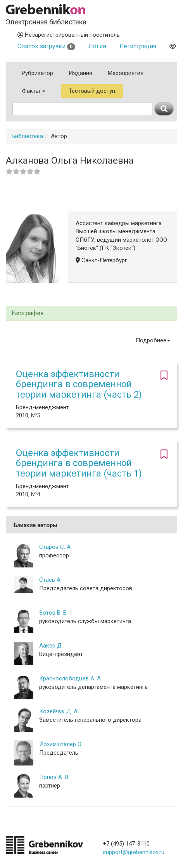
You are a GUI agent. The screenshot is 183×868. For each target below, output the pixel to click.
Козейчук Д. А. (59, 711)
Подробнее (153, 340)
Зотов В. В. (54, 613)
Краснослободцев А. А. (71, 678)
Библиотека (27, 136)
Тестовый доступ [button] (92, 91)
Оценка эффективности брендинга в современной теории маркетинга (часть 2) (79, 384)
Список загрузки (46, 46)
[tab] (91, 314)
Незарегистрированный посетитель (69, 35)
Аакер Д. (51, 646)
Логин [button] (97, 46)
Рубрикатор (37, 73)
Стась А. (50, 580)
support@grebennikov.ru (134, 852)
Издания (80, 73)
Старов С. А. (55, 547)
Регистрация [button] (138, 46)
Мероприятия (126, 73)
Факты (34, 91)
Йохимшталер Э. (61, 744)
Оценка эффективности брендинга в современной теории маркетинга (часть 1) (79, 463)
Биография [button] (28, 313)
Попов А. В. (54, 777)
